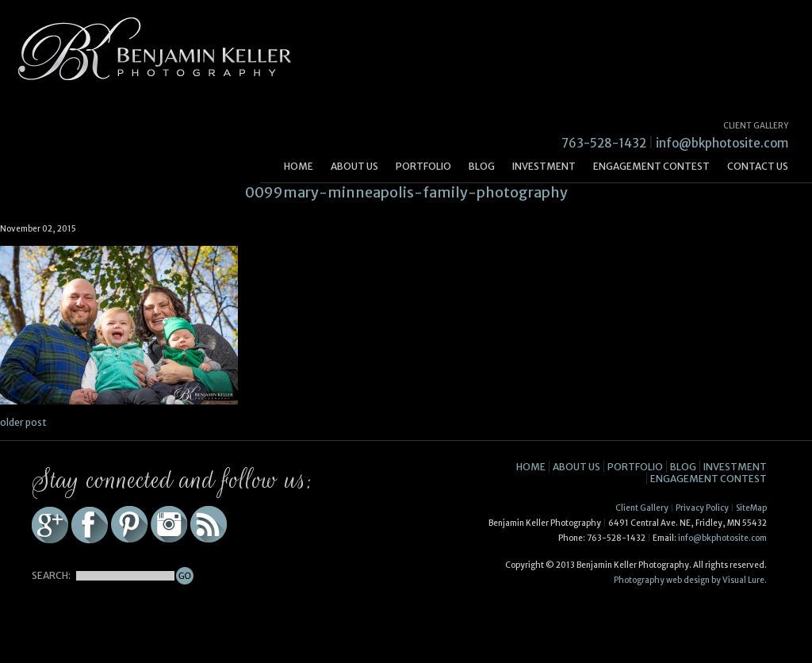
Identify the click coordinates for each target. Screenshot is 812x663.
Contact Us (758, 166)
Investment (544, 166)
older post (23, 422)
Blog (482, 166)
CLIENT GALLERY (756, 126)
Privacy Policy (702, 508)
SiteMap (751, 508)
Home (299, 166)
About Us (354, 166)
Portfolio (423, 166)
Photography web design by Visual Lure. (690, 580)
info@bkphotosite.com (722, 143)
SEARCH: (51, 575)
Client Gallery (642, 508)
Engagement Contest (651, 166)
